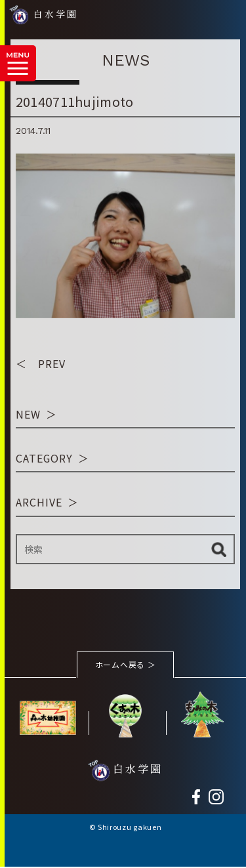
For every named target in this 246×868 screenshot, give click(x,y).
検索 (219, 549)
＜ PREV (41, 364)
